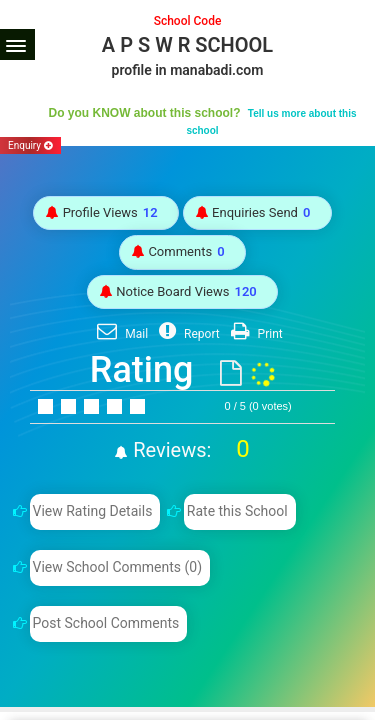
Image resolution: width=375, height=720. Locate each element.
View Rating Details (92, 511)
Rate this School (237, 511)
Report (187, 334)
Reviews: (188, 450)
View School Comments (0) (117, 567)
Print (254, 334)
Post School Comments (105, 623)
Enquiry (30, 145)
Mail (120, 334)
